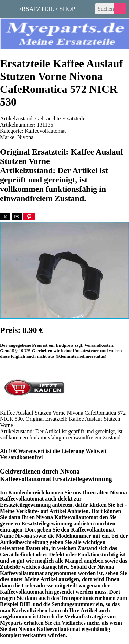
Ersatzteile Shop (47, 8)
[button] (5, 217)
